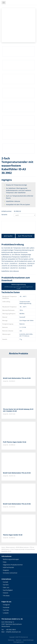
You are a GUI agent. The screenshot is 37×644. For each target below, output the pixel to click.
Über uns (6, 587)
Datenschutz (11, 640)
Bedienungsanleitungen (11, 559)
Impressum (19, 640)
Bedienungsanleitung (18, 286)
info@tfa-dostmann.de (13, 632)
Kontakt (6, 582)
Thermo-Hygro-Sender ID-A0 (13, 535)
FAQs (5, 562)
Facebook (6, 607)
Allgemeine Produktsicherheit (13, 565)
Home (3, 547)
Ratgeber (6, 570)
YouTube (6, 610)
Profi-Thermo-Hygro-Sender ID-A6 (15, 442)
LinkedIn (6, 613)
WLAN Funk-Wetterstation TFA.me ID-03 (17, 473)
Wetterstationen (10, 547)
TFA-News (6, 596)
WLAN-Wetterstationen (22, 547)
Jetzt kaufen (8, 236)
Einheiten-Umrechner (10, 573)
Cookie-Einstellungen (28, 640)
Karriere (6, 585)
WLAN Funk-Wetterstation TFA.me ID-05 (17, 378)
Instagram (6, 605)
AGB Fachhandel (8, 567)
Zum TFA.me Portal (25, 236)
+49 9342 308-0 (11, 630)
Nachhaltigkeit (8, 590)
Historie (6, 593)
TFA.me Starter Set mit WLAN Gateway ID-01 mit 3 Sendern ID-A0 (18, 410)
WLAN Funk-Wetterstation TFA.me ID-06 (17, 504)
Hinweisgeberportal (18, 642)
